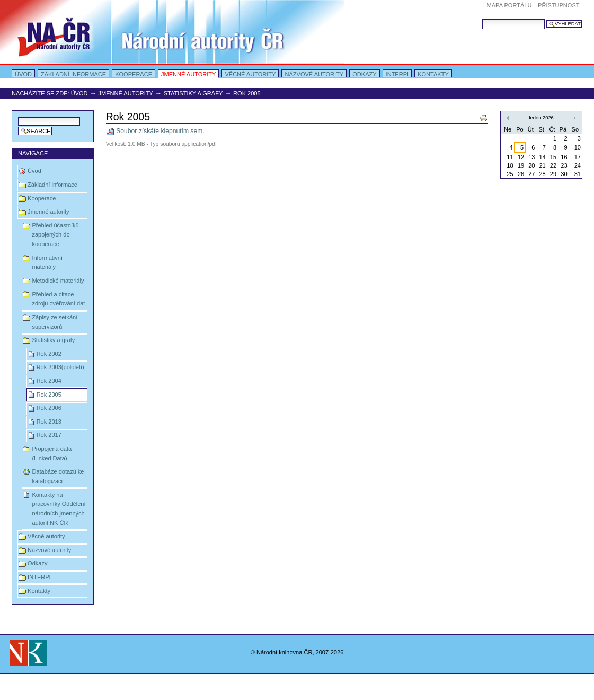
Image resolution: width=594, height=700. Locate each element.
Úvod (23, 74)
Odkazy (364, 74)
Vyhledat (482, 19)
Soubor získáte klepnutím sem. (155, 131)
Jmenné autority (188, 74)
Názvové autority (314, 74)
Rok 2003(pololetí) (60, 367)
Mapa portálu (509, 5)
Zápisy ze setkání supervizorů (55, 322)
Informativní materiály (47, 262)
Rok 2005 (49, 395)
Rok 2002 (49, 354)
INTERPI (397, 74)
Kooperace (134, 74)
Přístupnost (558, 5)
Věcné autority (250, 74)
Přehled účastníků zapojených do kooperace (55, 235)
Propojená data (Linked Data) (52, 453)
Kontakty (433, 74)
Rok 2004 (49, 381)
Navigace (33, 153)
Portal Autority (172, 32)
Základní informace (73, 74)
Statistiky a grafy (193, 93)
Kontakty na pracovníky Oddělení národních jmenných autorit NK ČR (59, 509)
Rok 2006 (49, 408)
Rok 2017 (49, 435)
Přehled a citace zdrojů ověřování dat (58, 299)
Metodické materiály (58, 281)
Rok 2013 (49, 422)
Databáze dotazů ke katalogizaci (58, 476)
